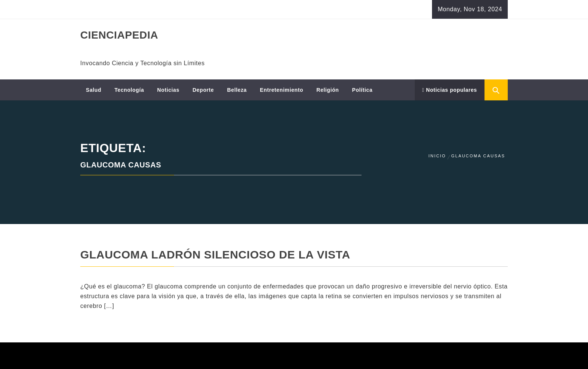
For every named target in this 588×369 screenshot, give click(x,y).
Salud (94, 90)
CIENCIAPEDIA (119, 35)
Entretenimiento (282, 90)
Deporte (203, 90)
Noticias (168, 90)
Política (362, 90)
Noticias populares (450, 90)
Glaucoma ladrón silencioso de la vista (215, 255)
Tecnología (129, 90)
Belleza (237, 90)
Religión (328, 90)
